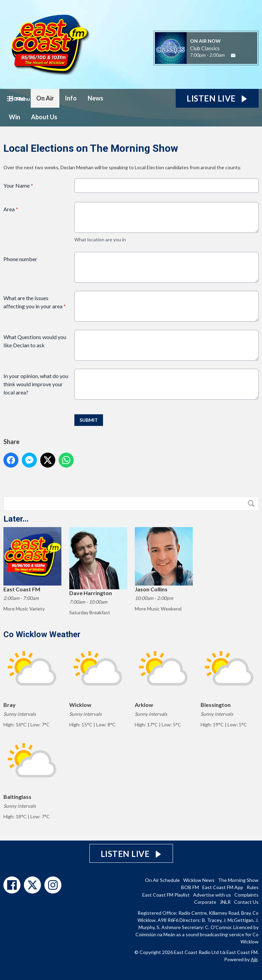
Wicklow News (199, 880)
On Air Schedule (162, 880)
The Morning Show (238, 880)
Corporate (205, 902)
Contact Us (246, 902)
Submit (89, 420)
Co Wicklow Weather (42, 634)
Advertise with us (212, 895)
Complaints (246, 895)
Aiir (254, 959)
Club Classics (205, 48)
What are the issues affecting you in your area (35, 302)
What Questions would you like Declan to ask (35, 341)
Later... (16, 519)
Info (71, 98)
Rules (253, 887)
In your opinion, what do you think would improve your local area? (36, 384)
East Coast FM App (223, 887)
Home (17, 98)
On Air (45, 98)
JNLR (225, 902)
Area (11, 209)
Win (14, 117)
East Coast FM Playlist (166, 895)
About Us (44, 117)
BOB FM (190, 887)
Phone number (20, 259)
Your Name (18, 185)
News (96, 98)
